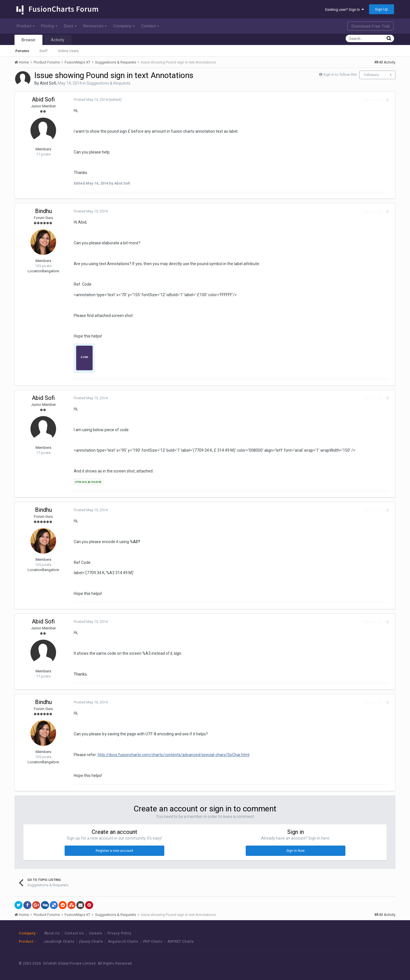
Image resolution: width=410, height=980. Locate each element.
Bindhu (43, 211)
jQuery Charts (91, 942)
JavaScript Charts (59, 942)
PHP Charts (153, 942)
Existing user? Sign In (345, 10)
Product (25, 26)
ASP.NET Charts (181, 942)
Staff (43, 51)
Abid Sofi (48, 83)
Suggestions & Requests (108, 83)
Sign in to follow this (340, 74)
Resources (95, 26)
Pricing (49, 26)
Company (124, 26)
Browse (28, 40)
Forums (22, 51)
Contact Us (74, 933)
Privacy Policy (119, 933)
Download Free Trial (370, 26)
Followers (371, 75)
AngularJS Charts (123, 942)
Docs (70, 26)
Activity (58, 40)
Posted (89, 100)
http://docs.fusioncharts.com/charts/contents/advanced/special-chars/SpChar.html (172, 755)
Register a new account (114, 851)
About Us (52, 933)
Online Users (68, 51)
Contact (150, 26)
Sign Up (382, 9)
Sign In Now (296, 851)
